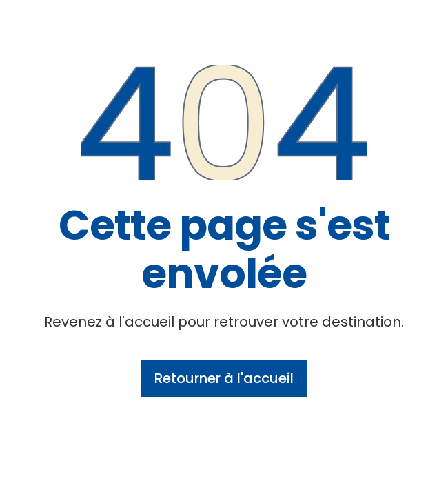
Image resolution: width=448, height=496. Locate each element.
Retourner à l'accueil (224, 378)
